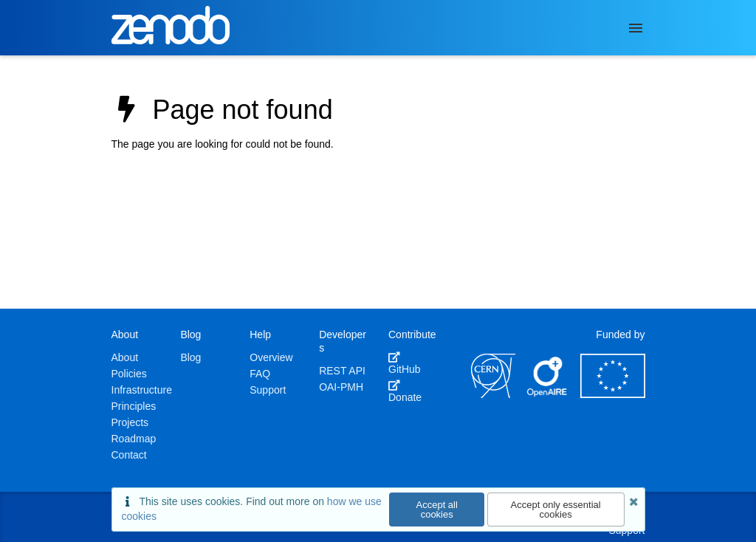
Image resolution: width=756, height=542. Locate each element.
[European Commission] (613, 394)
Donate (405, 391)
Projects (130, 422)
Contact (129, 455)
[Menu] (636, 28)
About (125, 357)
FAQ (260, 374)
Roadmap (134, 439)
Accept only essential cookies (556, 510)
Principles (134, 406)
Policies (129, 374)
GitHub (405, 363)
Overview (271, 357)
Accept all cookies (437, 510)
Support (268, 390)
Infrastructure (142, 390)
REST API (342, 371)
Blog (190, 357)
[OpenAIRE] (548, 394)
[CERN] (493, 394)
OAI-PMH (341, 387)
